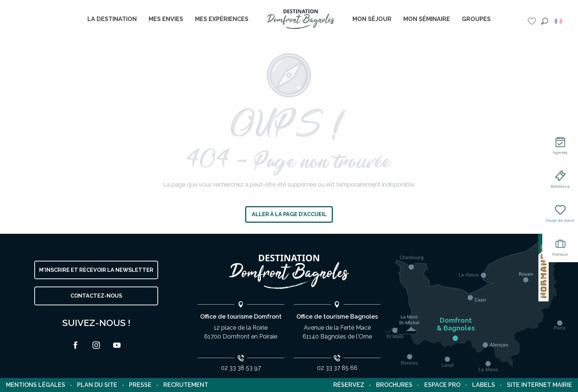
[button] (545, 21)
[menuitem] (112, 19)
